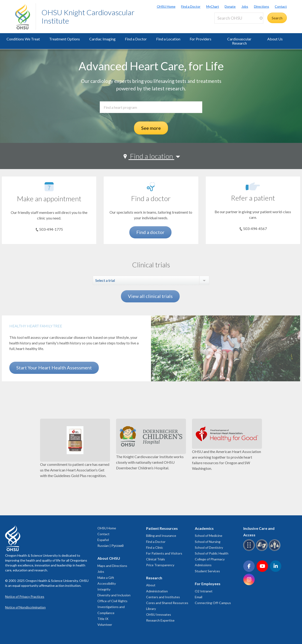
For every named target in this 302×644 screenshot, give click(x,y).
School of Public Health (212, 553)
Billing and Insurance (161, 536)
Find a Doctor (191, 6)
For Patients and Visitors (164, 553)
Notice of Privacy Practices (25, 596)
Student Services (207, 571)
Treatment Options (65, 39)
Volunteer (105, 625)
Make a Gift (106, 578)
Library (151, 609)
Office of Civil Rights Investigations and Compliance (112, 607)
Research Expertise (160, 620)
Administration (157, 591)
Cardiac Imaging (102, 39)
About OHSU (109, 558)
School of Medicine (209, 536)
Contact (281, 6)
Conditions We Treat (23, 39)
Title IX (103, 619)
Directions (262, 6)
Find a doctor (150, 232)
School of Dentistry (209, 547)
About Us (275, 39)
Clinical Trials (156, 559)
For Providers (201, 39)
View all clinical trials (150, 296)
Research (154, 578)
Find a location (151, 156)
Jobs (245, 6)
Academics (204, 528)
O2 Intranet (204, 591)
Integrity (104, 589)
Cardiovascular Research (239, 41)
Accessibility (107, 583)
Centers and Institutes (163, 597)
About (151, 585)
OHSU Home (166, 6)
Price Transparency (160, 565)
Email (199, 597)
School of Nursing (208, 542)
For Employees (208, 584)
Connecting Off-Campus (213, 603)
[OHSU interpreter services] (275, 550)
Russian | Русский (110, 546)
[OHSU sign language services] (263, 550)
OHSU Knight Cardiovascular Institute (88, 16)
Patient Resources (162, 528)
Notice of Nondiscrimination (25, 607)
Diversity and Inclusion (114, 595)
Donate (230, 6)
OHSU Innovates (159, 614)
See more (151, 128)
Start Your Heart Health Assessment (54, 368)
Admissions (203, 565)
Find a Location (168, 39)
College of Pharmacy (210, 559)
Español (103, 540)
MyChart (213, 6)
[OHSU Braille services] (250, 550)
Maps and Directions (112, 566)
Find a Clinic (155, 547)
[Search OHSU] (239, 18)
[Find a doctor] (151, 187)
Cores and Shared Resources (167, 603)
